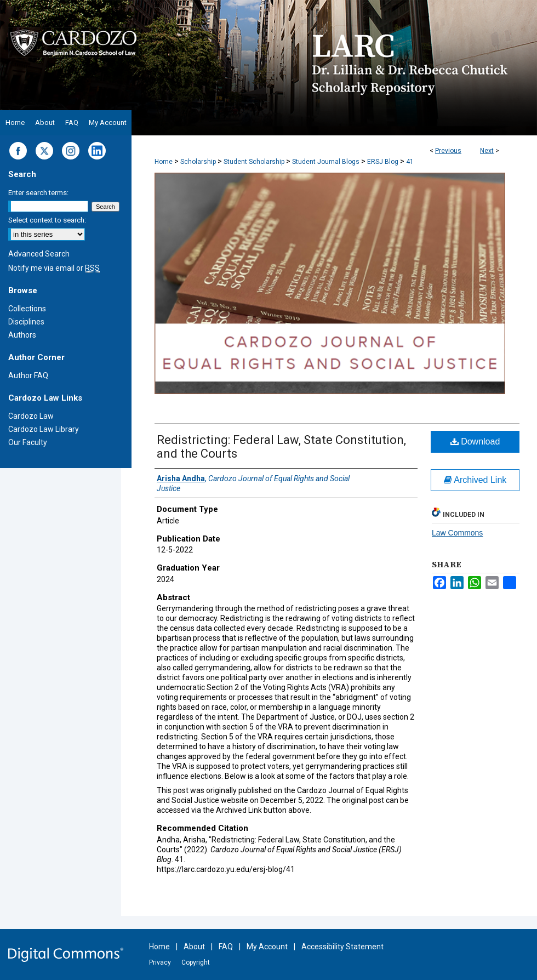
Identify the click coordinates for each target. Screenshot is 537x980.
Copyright (196, 962)
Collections (27, 309)
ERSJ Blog (383, 162)
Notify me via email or (54, 268)
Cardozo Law (31, 416)
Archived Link (475, 480)
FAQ (226, 947)
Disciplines (26, 322)
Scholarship (198, 162)
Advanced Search (39, 254)
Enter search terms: (38, 193)
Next (487, 151)
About (194, 947)
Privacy (160, 962)
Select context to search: (47, 220)
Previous (448, 151)
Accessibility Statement (342, 947)
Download (475, 441)
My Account (267, 947)
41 (410, 162)
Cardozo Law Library (44, 429)
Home (164, 162)
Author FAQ (28, 375)
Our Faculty (28, 442)
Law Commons (457, 533)
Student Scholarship (254, 162)
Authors (22, 335)
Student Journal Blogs (326, 162)
